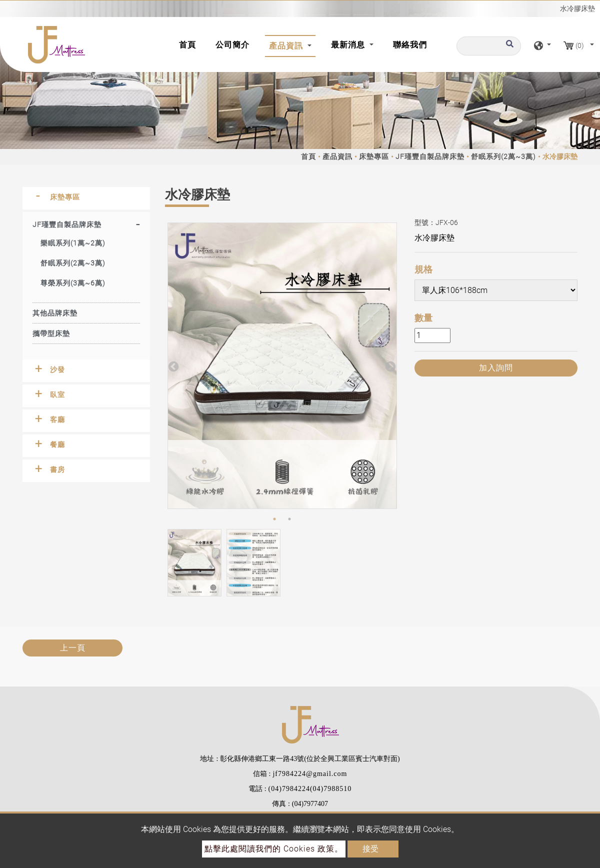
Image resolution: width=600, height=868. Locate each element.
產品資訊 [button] (287, 46)
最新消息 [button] (349, 45)
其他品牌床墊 (55, 313)
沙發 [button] (57, 369)
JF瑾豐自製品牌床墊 (430, 156)
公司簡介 (232, 45)
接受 (370, 849)
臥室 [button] (57, 394)
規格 (423, 269)
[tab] (86, 198)
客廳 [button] (57, 419)
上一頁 (73, 648)
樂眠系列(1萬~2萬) (73, 243)
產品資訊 (337, 156)
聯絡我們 (410, 45)
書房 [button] (57, 469)
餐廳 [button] (57, 444)
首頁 (189, 44)
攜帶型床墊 (51, 333)
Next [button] (389, 366)
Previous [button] (172, 366)
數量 (423, 318)
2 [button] (289, 519)
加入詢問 (496, 368)
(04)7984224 (289, 789)
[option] (282, 366)
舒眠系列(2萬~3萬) (503, 156)
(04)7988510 (331, 789)
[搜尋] (489, 46)
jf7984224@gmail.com (310, 774)
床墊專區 (374, 156)
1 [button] (274, 519)
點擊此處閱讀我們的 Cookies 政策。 (274, 849)
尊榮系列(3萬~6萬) (73, 283)
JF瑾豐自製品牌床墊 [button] (67, 224)
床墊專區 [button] (65, 197)
